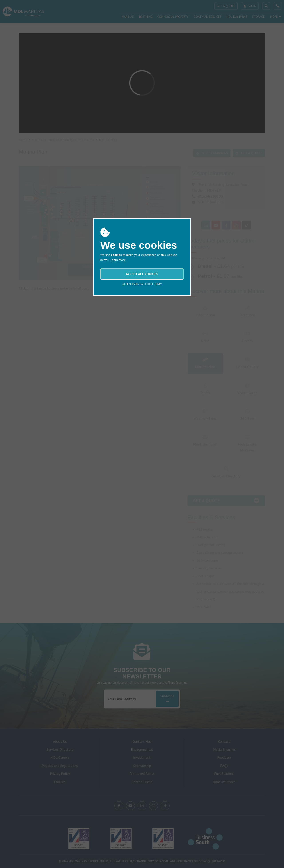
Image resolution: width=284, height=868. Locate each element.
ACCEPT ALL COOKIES (142, 274)
